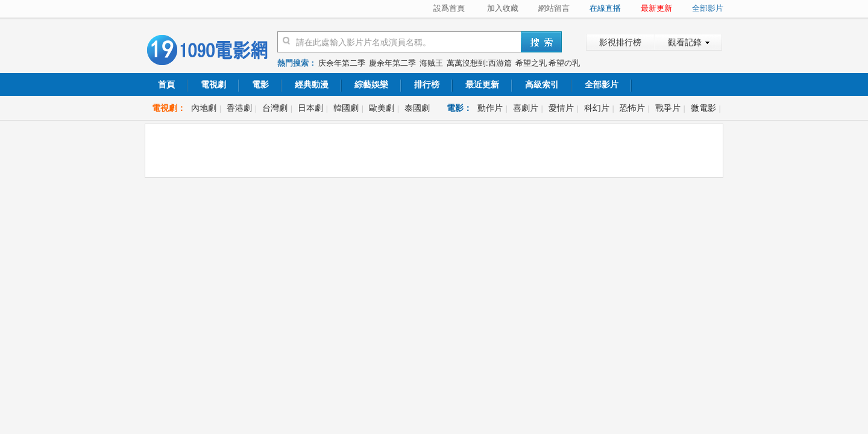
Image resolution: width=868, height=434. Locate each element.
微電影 (703, 108)
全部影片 (708, 8)
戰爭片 (668, 108)
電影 (260, 84)
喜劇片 (526, 108)
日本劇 (310, 108)
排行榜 (427, 84)
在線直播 (605, 8)
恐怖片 (632, 108)
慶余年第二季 (392, 63)
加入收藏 (503, 8)
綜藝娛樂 (371, 84)
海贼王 (431, 63)
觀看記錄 (685, 42)
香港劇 (239, 108)
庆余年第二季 (342, 63)
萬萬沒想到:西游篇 (479, 63)
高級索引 (542, 84)
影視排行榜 (620, 42)
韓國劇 (346, 108)
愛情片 (561, 108)
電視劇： (169, 108)
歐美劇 (382, 108)
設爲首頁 (449, 8)
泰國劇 (417, 108)
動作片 (490, 108)
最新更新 (656, 8)
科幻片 (597, 108)
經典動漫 (312, 84)
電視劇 (213, 84)
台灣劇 (275, 108)
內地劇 (204, 108)
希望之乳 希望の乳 (548, 63)
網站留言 (554, 8)
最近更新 (482, 84)
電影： (459, 108)
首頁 (166, 84)
